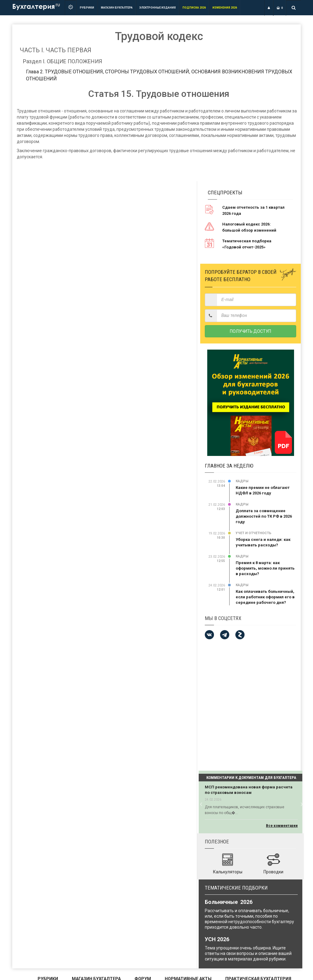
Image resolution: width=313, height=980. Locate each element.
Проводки (273, 872)
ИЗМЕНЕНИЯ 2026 (225, 8)
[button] (201, 804)
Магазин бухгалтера (117, 8)
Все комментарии (282, 826)
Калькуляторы (228, 872)
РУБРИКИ (87, 8)
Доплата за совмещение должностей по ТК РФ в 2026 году (264, 516)
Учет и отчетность (254, 533)
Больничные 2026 (229, 902)
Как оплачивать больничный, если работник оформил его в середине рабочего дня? (265, 597)
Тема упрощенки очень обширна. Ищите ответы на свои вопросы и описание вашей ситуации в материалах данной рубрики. (248, 953)
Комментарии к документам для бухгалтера (251, 778)
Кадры (242, 481)
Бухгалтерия (36, 6)
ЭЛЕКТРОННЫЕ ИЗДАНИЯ (158, 8)
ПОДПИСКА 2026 (194, 8)
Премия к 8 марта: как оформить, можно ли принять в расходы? (265, 568)
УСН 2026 (217, 939)
